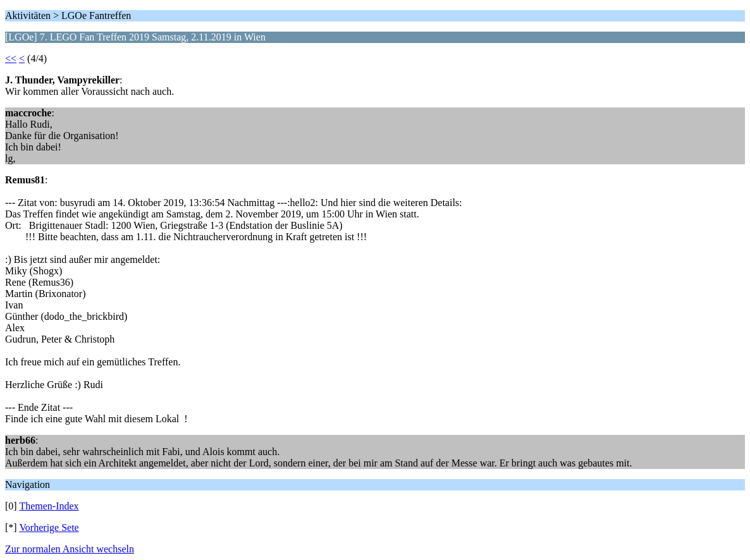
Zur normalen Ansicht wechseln (70, 549)
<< (11, 58)
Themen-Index (49, 506)
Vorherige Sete (49, 527)
